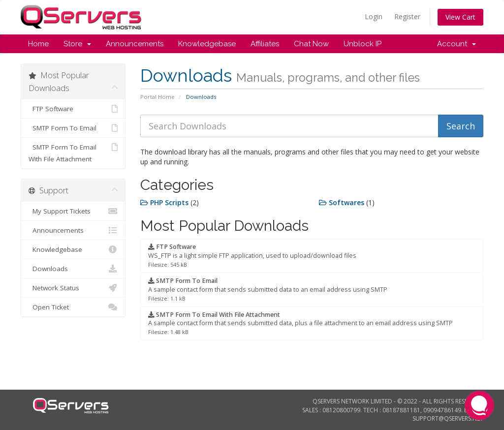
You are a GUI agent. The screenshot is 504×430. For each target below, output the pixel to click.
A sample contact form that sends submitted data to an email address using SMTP (268, 289)
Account (457, 44)
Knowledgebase (207, 44)
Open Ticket (73, 307)
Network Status (73, 288)
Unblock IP (362, 44)
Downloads (73, 269)
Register (407, 16)
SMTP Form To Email (73, 128)
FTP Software (73, 109)
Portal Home (157, 97)
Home (38, 44)
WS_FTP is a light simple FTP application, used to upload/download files (252, 255)
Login (374, 16)
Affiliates (265, 44)
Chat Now (311, 44)
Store (77, 44)
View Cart (460, 17)
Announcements (135, 44)
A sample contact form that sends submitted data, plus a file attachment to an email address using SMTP (300, 323)
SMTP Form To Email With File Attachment (73, 152)
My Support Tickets (73, 211)
